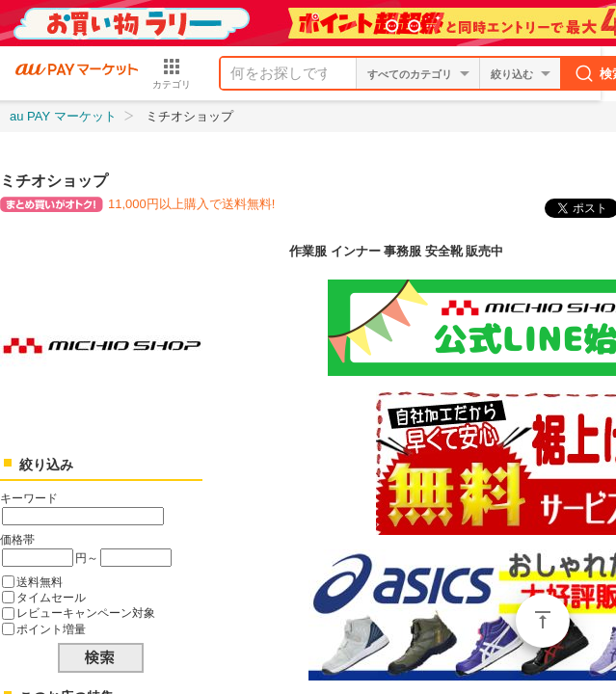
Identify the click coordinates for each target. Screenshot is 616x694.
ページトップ (543, 621)
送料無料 (40, 582)
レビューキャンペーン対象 (86, 613)
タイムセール (51, 597)
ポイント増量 (51, 629)
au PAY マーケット (63, 116)
